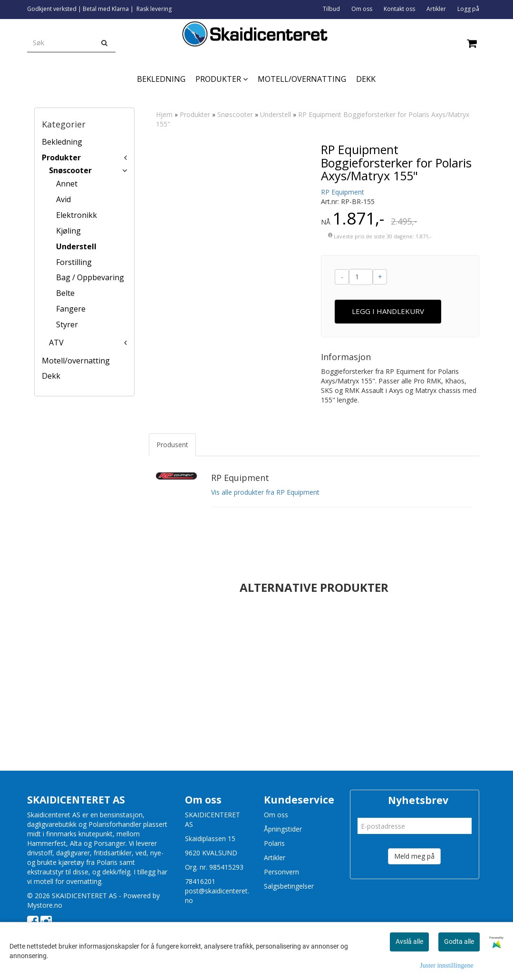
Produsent (172, 445)
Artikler (436, 9)
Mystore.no (45, 905)
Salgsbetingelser (289, 886)
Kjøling (68, 231)
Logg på (468, 9)
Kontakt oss (399, 9)
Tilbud (331, 9)
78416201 (200, 881)
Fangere (71, 309)
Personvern (281, 872)
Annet (67, 184)
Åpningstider (283, 829)
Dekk (51, 376)
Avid (63, 199)
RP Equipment (343, 192)
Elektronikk (77, 215)
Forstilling (74, 262)
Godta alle (459, 941)
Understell (76, 246)
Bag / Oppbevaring (90, 277)
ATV (56, 343)
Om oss (362, 9)
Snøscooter (70, 170)
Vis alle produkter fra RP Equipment (265, 492)
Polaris (274, 843)
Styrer (67, 324)
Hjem (164, 114)
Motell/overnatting (76, 361)
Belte (65, 293)
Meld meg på (414, 856)
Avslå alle (409, 941)
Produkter (61, 157)
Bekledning (62, 142)
